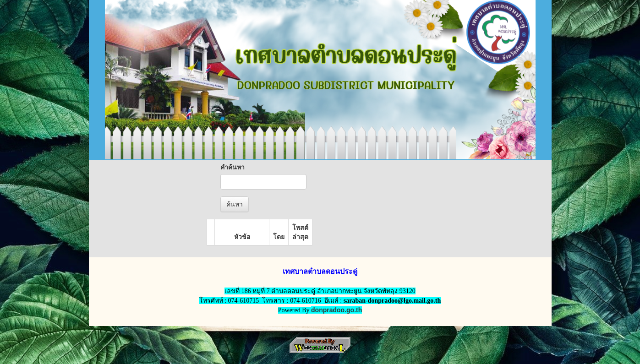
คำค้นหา (232, 167)
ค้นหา (235, 204)
